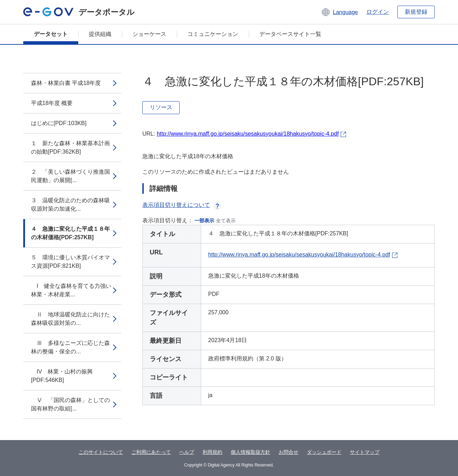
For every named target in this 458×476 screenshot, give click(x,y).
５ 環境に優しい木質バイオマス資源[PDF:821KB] (70, 262)
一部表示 (204, 221)
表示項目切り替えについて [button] (182, 205)
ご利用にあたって (151, 452)
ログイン (378, 12)
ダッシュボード (324, 452)
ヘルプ (187, 452)
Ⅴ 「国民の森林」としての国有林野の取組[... (70, 404)
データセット (51, 34)
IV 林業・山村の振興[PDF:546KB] (62, 376)
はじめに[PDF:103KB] (59, 123)
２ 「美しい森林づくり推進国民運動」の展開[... (70, 176)
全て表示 (226, 221)
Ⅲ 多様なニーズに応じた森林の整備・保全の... (70, 347)
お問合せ (289, 452)
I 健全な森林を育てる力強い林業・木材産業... (71, 290)
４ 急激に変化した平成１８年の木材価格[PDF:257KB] (70, 233)
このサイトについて (101, 452)
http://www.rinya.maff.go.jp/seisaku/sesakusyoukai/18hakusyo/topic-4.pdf (248, 134)
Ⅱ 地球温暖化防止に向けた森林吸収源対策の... (70, 319)
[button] (339, 12)
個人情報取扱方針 (250, 452)
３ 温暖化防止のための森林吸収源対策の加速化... (70, 205)
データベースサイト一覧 (290, 34)
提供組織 (100, 34)
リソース (161, 107)
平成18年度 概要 (52, 103)
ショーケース (149, 34)
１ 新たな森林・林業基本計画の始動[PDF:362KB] (70, 147)
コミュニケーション (213, 34)
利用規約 (212, 452)
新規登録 (416, 12)
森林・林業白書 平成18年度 (66, 83)
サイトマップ (365, 452)
